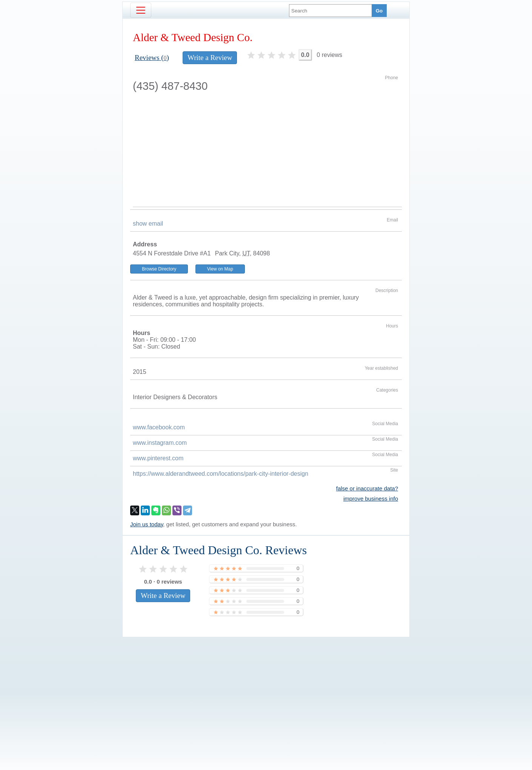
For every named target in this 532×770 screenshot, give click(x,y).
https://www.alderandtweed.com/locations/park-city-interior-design (221, 474)
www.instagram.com (160, 443)
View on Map (220, 269)
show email (148, 224)
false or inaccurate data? (367, 488)
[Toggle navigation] (141, 10)
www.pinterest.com (158, 458)
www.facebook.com (159, 427)
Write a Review (210, 58)
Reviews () (152, 58)
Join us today (147, 524)
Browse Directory (159, 269)
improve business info (371, 499)
